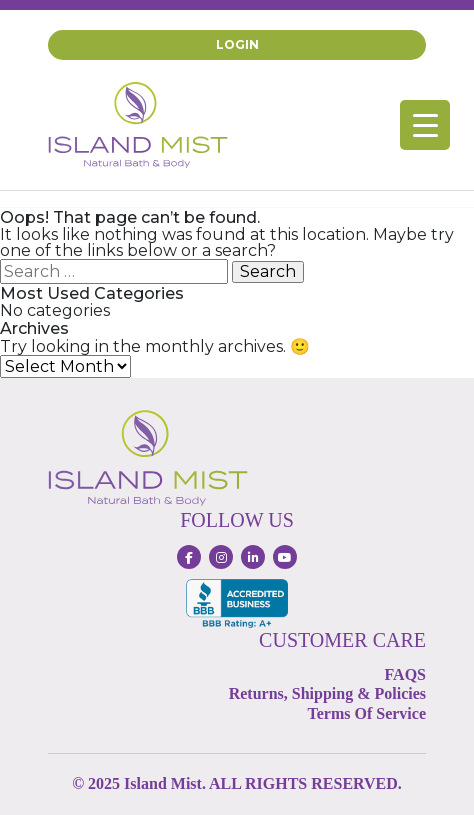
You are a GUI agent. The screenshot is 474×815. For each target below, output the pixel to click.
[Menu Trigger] (425, 125)
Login (237, 44)
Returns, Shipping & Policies (327, 693)
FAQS (405, 674)
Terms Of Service (367, 713)
